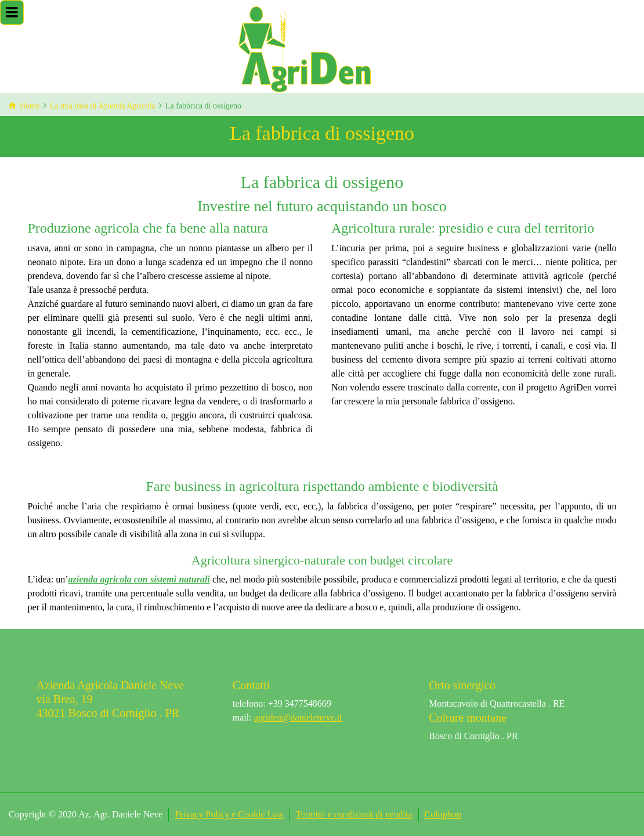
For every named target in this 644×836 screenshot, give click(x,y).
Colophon (443, 814)
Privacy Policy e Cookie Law (229, 814)
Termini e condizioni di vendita (354, 814)
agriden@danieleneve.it (298, 717)
